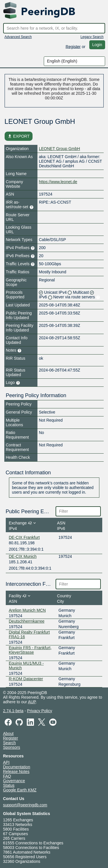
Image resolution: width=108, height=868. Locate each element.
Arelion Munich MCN (27, 610)
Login (97, 45)
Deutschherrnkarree (27, 621)
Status (9, 785)
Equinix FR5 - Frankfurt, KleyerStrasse (30, 650)
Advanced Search (18, 37)
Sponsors (12, 747)
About (8, 734)
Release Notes (16, 772)
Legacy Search (92, 37)
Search (10, 743)
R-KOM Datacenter (26, 679)
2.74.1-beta (13, 711)
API (6, 762)
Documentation (17, 767)
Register (73, 46)
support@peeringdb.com (25, 805)
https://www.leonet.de (58, 182)
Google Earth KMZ (20, 790)
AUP (32, 702)
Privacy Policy (40, 711)
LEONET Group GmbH (59, 149)
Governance (14, 781)
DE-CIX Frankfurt (24, 537)
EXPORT (19, 136)
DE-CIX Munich (23, 556)
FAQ (7, 776)
